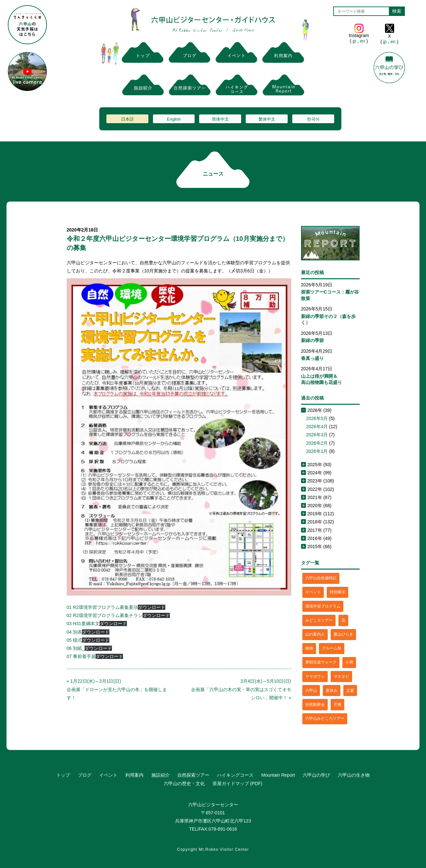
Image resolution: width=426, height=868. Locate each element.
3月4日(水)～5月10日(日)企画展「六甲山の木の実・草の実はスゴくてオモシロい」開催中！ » (241, 689)
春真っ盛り (312, 358)
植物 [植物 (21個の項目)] (309, 648)
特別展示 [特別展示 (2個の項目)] (337, 592)
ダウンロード (152, 607)
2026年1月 (317, 451)
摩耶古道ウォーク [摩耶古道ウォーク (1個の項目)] (321, 662)
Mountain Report (278, 775)
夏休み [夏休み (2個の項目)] (332, 690)
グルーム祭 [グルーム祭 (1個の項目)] (332, 648)
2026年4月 (317, 427)
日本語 (127, 119)
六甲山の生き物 (354, 775)
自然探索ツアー (193, 775)
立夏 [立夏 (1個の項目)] (350, 690)
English (174, 119)
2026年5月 (317, 418)
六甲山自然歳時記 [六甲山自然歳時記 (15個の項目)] (321, 578)
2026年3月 (317, 435)
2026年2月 (317, 443)
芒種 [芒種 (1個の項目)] (337, 704)
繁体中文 (267, 119)
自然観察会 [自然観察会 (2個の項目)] (315, 704)
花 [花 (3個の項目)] (343, 620)
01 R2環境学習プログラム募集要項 (102, 607)
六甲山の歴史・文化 (184, 783)
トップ (63, 775)
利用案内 (134, 775)
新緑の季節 (312, 340)
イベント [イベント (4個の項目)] (313, 592)
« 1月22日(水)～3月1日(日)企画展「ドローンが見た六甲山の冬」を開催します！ (117, 689)
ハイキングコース (235, 775)
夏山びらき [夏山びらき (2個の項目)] (343, 634)
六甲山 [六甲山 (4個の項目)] (311, 690)
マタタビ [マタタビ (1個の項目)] (341, 677)
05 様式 (74, 640)
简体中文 (220, 119)
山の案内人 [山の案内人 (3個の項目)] (315, 634)
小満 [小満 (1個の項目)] (349, 662)
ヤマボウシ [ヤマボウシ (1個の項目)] (315, 677)
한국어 (313, 119)
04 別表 (74, 632)
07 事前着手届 (81, 656)
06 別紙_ (76, 648)
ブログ (85, 775)
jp (355, 41)
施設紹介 (160, 775)
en (362, 41)
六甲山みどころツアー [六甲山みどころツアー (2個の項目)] (325, 718)
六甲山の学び (316, 775)
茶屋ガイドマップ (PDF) (237, 783)
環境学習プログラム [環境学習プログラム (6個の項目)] (323, 606)
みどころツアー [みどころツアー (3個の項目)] (319, 620)
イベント (108, 775)
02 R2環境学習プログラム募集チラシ (105, 615)
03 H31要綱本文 (83, 624)
